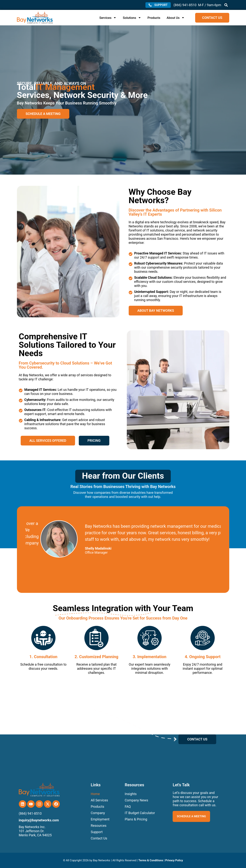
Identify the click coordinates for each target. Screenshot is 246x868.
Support (97, 832)
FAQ (128, 807)
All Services (99, 800)
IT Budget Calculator (140, 813)
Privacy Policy (174, 860)
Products (154, 18)
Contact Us (99, 838)
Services (108, 18)
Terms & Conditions (151, 860)
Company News (137, 800)
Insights (131, 794)
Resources (99, 826)
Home (95, 794)
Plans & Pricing (136, 819)
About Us (176, 18)
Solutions (132, 18)
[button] (226, 5)
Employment (100, 819)
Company (98, 813)
